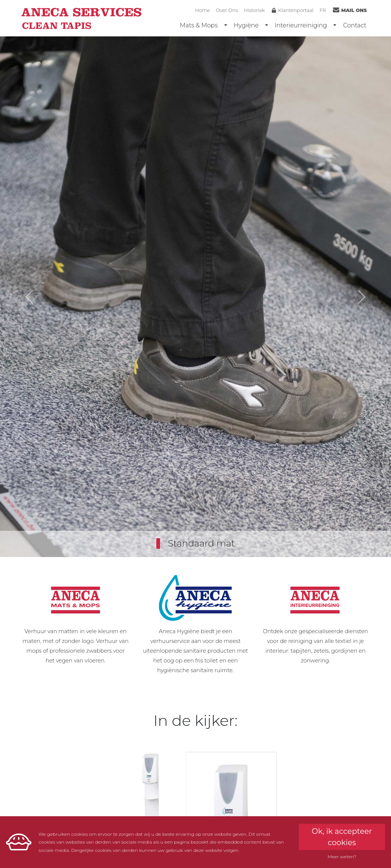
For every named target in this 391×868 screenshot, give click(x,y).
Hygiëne (246, 25)
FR (323, 10)
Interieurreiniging (301, 25)
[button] (29, 297)
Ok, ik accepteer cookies (342, 837)
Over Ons (227, 10)
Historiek (255, 10)
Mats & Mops (199, 25)
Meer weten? (342, 857)
